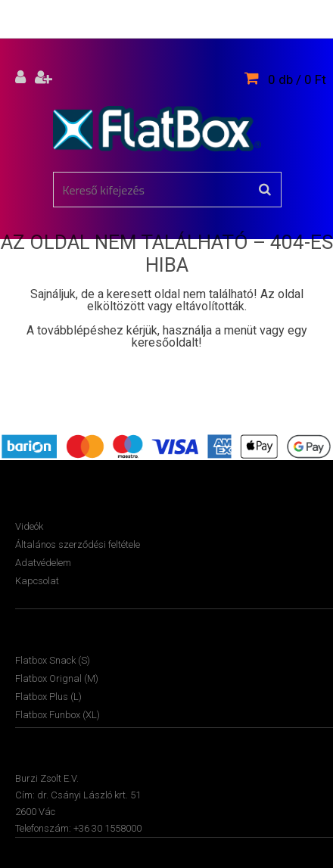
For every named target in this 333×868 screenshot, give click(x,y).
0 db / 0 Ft (297, 79)
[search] (265, 190)
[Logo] (157, 129)
